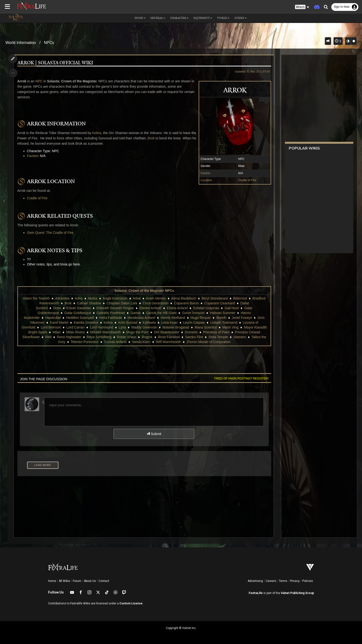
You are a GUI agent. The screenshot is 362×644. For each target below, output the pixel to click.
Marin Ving (230, 327)
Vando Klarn (141, 342)
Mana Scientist (206, 327)
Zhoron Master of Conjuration (208, 342)
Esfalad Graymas (206, 308)
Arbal (137, 298)
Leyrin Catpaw (194, 322)
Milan (56, 332)
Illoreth (221, 318)
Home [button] (140, 18)
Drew (57, 308)
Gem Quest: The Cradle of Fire (51, 233)
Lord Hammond (102, 327)
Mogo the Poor (137, 332)
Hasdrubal (53, 318)
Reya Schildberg (99, 337)
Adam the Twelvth (36, 298)
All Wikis (64, 581)
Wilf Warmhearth (168, 342)
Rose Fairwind (169, 337)
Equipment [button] (203, 18)
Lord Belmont (51, 327)
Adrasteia (62, 298)
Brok (157, 138)
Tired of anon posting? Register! (241, 379)
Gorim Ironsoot (193, 313)
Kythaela (149, 322)
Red (48, 337)
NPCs (49, 43)
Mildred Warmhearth (105, 332)
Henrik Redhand (173, 318)
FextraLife (256, 593)
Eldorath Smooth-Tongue (115, 308)
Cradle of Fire (247, 180)
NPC (39, 81)
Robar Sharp (127, 337)
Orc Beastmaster (167, 332)
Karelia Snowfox (86, 322)
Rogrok (147, 337)
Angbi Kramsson (115, 298)
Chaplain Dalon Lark (122, 303)
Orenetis (191, 332)
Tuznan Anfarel (115, 342)
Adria (79, 298)
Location (206, 180)
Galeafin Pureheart (111, 313)
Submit (154, 434)
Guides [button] (241, 18)
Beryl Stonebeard (215, 298)
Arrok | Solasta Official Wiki (55, 63)
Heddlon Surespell (80, 318)
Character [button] (179, 18)
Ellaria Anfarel (177, 308)
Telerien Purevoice (84, 342)
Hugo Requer (201, 318)
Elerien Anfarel (150, 308)
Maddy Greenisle (144, 327)
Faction (205, 173)
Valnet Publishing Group (297, 593)
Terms (283, 581)
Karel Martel (59, 322)
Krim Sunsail (128, 322)
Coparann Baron (186, 303)
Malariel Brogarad (176, 327)
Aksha (92, 298)
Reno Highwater (69, 337)
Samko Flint (194, 337)
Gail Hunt (232, 308)
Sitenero (240, 337)
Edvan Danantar (79, 308)
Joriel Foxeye (242, 318)
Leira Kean (169, 322)
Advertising (255, 581)
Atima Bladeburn (184, 298)
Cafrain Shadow (89, 303)
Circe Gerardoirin (156, 303)
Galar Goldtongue (78, 313)
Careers (271, 581)
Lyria (122, 327)
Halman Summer (222, 313)
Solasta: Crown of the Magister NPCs (144, 291)
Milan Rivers (76, 332)
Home (52, 581)
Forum (77, 581)
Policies (308, 581)
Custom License (131, 603)
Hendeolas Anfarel (141, 318)
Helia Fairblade (111, 318)
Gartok (136, 313)
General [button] (158, 18)
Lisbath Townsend (224, 322)
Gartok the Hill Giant (161, 313)
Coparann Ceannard (220, 303)
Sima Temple (218, 337)
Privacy (295, 581)
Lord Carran (75, 327)
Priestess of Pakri (216, 332)
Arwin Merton (156, 298)
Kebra (97, 133)
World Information (21, 43)
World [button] (223, 18)
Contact (104, 581)
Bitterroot (240, 298)
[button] (302, 7)
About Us (90, 581)
